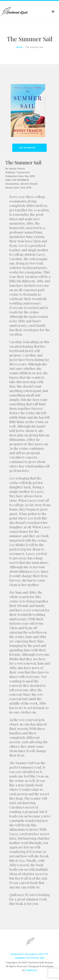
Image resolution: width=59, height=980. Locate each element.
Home (19, 47)
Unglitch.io (31, 970)
